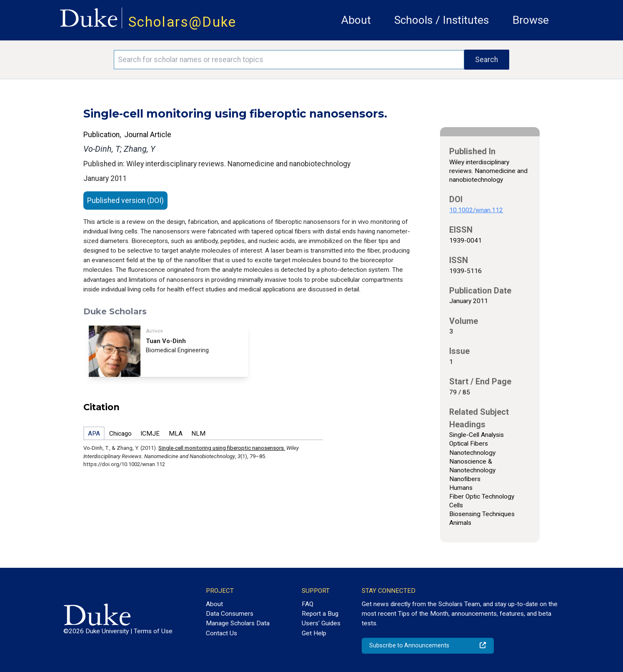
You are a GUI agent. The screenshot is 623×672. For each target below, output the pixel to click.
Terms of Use (153, 631)
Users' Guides (321, 623)
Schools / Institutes (442, 20)
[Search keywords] (289, 60)
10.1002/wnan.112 (476, 210)
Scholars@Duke (183, 22)
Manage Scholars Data (238, 623)
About (356, 20)
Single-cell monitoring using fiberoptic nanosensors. (222, 448)
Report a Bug (320, 614)
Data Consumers (230, 614)
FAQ (308, 604)
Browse (531, 20)
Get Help (314, 633)
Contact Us (221, 633)
